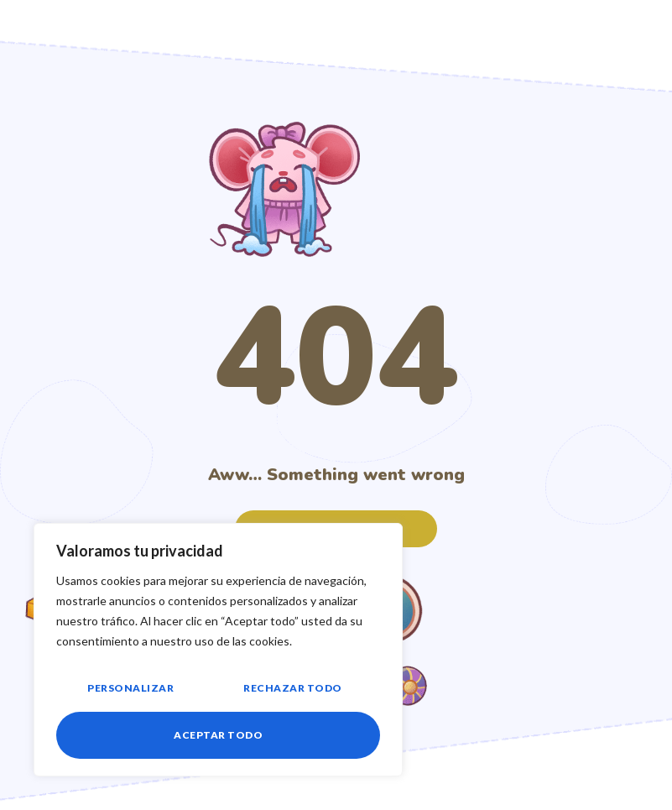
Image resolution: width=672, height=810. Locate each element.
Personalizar (130, 688)
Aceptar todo (218, 735)
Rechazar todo (293, 688)
